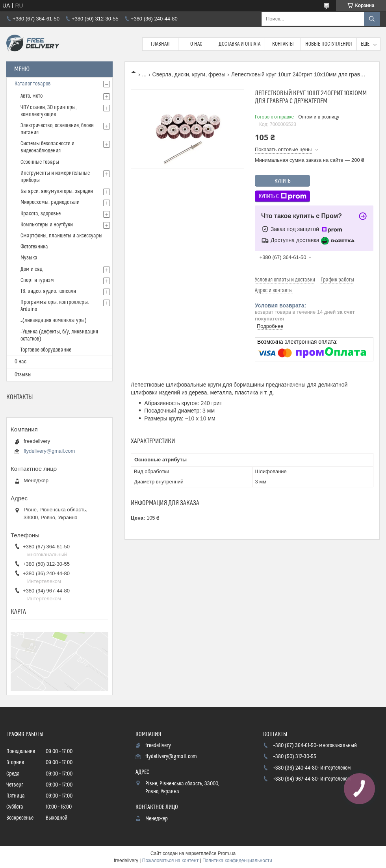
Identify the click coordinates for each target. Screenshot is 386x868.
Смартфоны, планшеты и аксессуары (61, 236)
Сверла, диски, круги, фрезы (189, 74)
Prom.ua (227, 853)
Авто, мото (32, 96)
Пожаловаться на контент (170, 861)
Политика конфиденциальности (237, 861)
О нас (196, 44)
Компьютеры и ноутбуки (47, 225)
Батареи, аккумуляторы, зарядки (57, 191)
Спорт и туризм (37, 280)
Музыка (29, 258)
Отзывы (23, 375)
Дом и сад (32, 269)
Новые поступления (329, 44)
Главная (160, 44)
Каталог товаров (33, 84)
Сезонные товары (40, 162)
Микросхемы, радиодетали (50, 202)
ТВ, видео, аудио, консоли (48, 291)
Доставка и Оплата (239, 44)
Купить (283, 181)
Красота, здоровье (41, 214)
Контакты (283, 44)
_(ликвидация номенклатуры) (54, 320)
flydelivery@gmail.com (49, 451)
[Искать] (372, 19)
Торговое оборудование (46, 350)
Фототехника (34, 247)
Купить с (283, 196)
